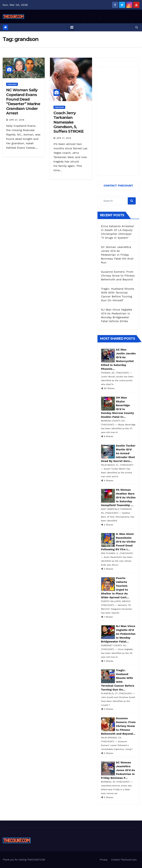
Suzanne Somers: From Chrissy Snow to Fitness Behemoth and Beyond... (118, 726)
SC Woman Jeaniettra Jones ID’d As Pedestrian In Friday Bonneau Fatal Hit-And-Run (118, 255)
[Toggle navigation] (72, 27)
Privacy (104, 860)
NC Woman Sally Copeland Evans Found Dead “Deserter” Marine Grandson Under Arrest (23, 102)
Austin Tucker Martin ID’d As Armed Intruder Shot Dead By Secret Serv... (118, 453)
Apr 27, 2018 (17, 120)
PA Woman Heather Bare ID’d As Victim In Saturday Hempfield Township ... (118, 497)
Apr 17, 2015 (64, 138)
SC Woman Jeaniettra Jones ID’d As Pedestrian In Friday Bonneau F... (118, 770)
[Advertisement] (118, 121)
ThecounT (12, 84)
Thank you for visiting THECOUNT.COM (24, 860)
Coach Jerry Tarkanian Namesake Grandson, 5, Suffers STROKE (69, 122)
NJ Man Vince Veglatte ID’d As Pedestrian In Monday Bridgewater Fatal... (118, 634)
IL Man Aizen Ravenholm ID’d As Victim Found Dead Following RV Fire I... (118, 542)
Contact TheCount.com (124, 860)
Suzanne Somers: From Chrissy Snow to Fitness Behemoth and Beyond (118, 276)
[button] (137, 27)
